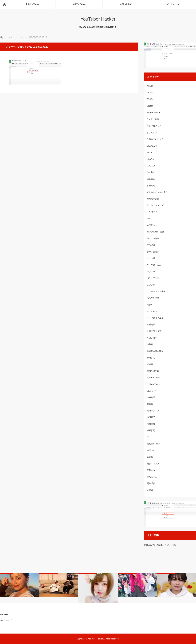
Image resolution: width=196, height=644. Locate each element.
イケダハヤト (153, 212)
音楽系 (150, 490)
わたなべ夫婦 (153, 199)
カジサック (152, 225)
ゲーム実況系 (153, 252)
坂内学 (150, 364)
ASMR (150, 86)
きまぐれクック (154, 126)
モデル (150, 305)
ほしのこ (151, 179)
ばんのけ (151, 166)
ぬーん (150, 152)
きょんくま (152, 132)
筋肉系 (150, 457)
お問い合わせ (126, 4)
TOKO (150, 99)
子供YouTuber (153, 384)
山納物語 (151, 397)
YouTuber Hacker (98, 19)
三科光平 (151, 325)
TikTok (150, 93)
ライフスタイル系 (155, 318)
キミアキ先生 (153, 238)
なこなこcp (152, 146)
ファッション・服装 (156, 291)
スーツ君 (151, 258)
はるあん (151, 159)
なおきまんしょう (155, 139)
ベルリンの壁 (153, 298)
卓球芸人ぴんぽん (155, 351)
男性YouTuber (32, 4)
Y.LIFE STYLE (153, 113)
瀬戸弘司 (151, 430)
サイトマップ (6, 620)
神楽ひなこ (152, 450)
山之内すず (152, 391)
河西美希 (151, 424)
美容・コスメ (153, 464)
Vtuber (150, 106)
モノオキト (152, 311)
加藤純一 (151, 344)
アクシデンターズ (155, 205)
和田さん (151, 358)
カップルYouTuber (155, 232)
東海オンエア (153, 411)
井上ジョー (152, 338)
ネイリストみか (154, 265)
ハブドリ (151, 272)
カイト (150, 219)
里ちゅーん (152, 477)
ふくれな (151, 172)
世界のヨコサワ (154, 331)
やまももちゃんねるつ (157, 192)
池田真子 (151, 417)
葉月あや (151, 470)
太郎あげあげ (153, 371)
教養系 (150, 404)
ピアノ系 (151, 285)
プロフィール (173, 4)
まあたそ (151, 185)
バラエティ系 (153, 278)
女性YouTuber (79, 4)
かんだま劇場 (153, 119)
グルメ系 (151, 245)
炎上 (149, 437)
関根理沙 (151, 483)
